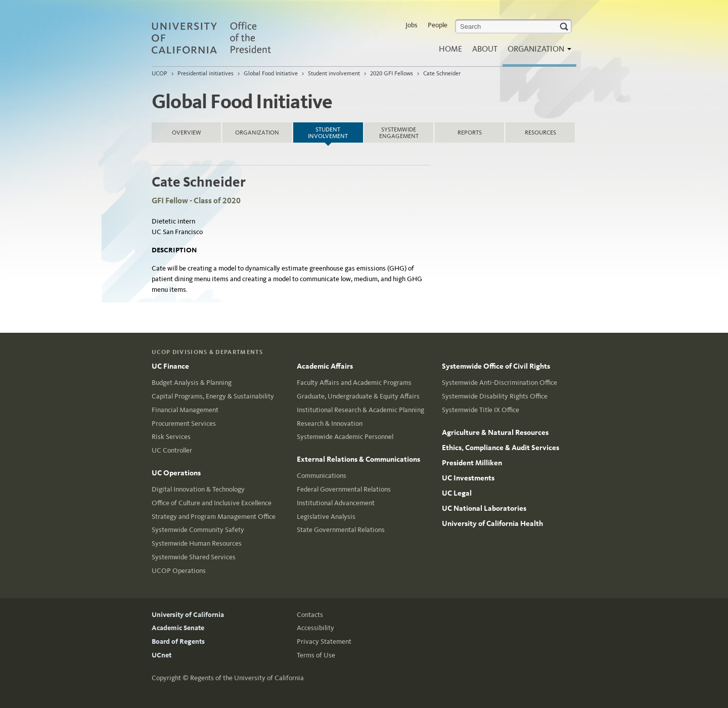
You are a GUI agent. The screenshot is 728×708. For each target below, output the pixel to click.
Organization (537, 52)
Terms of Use (316, 655)
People (438, 25)
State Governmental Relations (341, 530)
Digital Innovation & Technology (198, 489)
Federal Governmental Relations (344, 489)
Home (450, 49)
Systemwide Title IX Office (481, 410)
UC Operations (176, 473)
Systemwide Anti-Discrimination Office (499, 383)
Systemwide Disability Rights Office (495, 396)
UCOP (160, 73)
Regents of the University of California (247, 678)
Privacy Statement (324, 641)
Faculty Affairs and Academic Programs (354, 383)
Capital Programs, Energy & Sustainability (213, 396)
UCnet (162, 655)
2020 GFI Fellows (392, 73)
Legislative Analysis (326, 517)
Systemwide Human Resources (197, 543)
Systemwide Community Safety (198, 530)
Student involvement (334, 73)
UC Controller (172, 450)
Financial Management (185, 410)
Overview (187, 132)
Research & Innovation (330, 424)
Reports (470, 132)
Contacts (310, 615)
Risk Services (171, 437)
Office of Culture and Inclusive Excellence (212, 503)
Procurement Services (184, 424)
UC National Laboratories (484, 508)
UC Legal (457, 493)
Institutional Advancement (336, 503)
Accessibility (315, 628)
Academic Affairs (325, 366)
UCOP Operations (179, 571)
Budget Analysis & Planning (192, 383)
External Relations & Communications (358, 459)
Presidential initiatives (206, 73)
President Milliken (472, 463)
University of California (188, 615)
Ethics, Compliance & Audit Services (500, 448)
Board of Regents (178, 641)
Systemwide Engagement (399, 133)
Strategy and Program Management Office (214, 517)
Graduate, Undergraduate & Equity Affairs (358, 396)
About (485, 49)
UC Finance (170, 366)
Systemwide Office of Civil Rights (496, 366)
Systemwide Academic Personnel (345, 437)
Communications (322, 476)
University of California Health (492, 523)
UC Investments (468, 478)
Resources (540, 132)
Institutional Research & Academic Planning (360, 410)
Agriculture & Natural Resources (495, 432)
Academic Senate (178, 628)
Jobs (412, 25)
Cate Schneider (442, 73)
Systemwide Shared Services (194, 557)
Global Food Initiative (271, 73)
